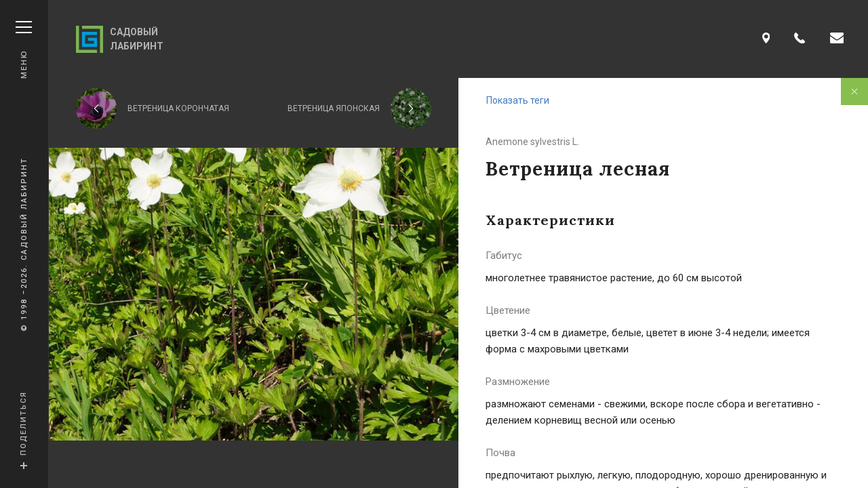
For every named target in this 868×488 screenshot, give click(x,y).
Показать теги (518, 100)
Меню (24, 50)
